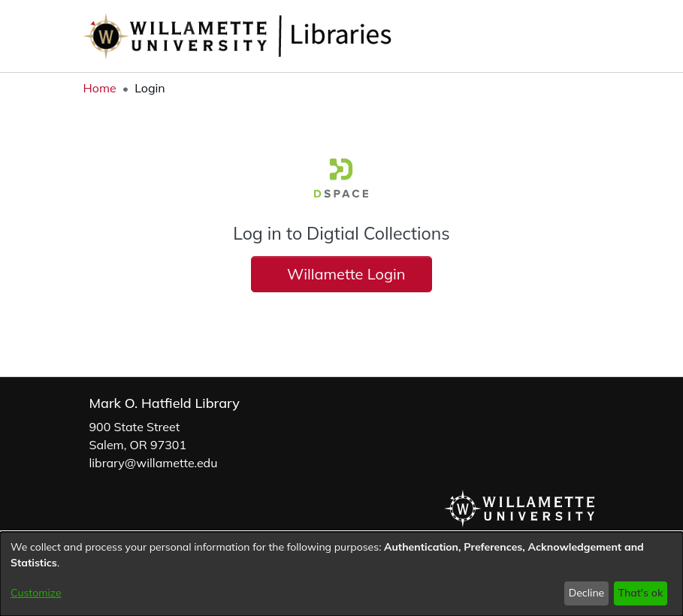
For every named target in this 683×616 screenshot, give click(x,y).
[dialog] (341, 574)
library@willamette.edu (154, 463)
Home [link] (100, 88)
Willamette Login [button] (341, 274)
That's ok (640, 593)
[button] (563, 36)
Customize (36, 593)
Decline (587, 593)
